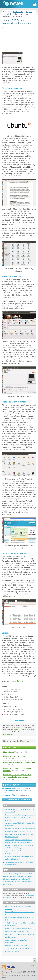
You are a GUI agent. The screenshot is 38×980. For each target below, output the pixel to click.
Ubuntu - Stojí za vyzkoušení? (15, 756)
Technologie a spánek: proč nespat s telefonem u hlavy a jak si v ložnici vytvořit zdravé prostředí (20, 818)
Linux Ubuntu (8, 752)
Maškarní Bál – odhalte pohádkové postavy (19, 929)
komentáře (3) (8, 734)
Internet (13, 884)
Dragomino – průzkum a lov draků (16, 946)
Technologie (8, 14)
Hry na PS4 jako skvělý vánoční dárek (17, 932)
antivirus (11, 876)
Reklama (34, 966)
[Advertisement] (19, 40)
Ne (28, 741)
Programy (29, 12)
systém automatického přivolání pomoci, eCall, (17, 874)
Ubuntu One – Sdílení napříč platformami (19, 762)
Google (30, 876)
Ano (24, 741)
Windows (6, 882)
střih (29, 879)
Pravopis (6, 876)
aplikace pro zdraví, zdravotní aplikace (15, 879)
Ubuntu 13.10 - (16, 788)
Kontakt (27, 966)
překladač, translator (21, 876)
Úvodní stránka (18, 12)
